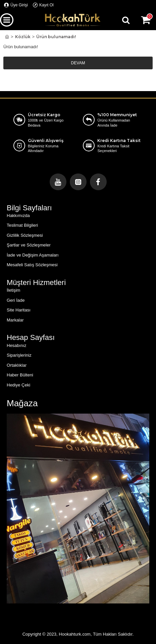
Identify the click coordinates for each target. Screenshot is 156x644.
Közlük (23, 37)
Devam (78, 63)
